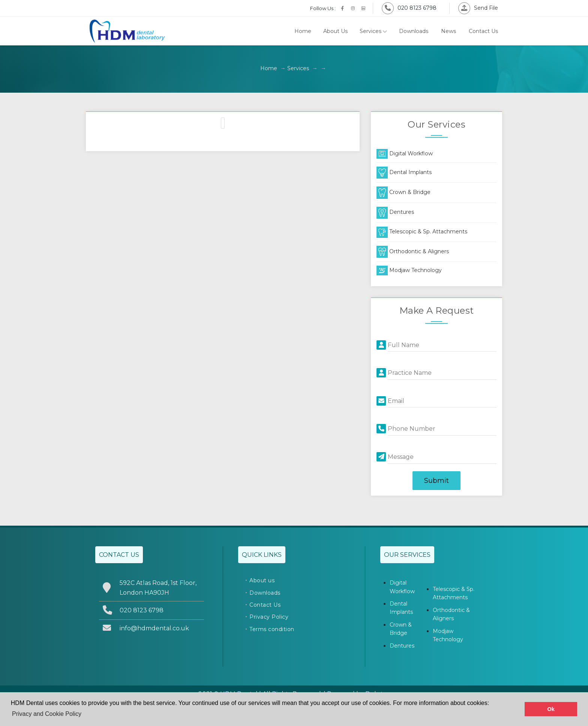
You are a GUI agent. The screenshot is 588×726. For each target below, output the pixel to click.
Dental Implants (404, 172)
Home (303, 31)
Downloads (414, 31)
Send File (478, 8)
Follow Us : (323, 8)
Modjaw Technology (409, 270)
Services (373, 31)
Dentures (395, 212)
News (448, 31)
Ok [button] (551, 709)
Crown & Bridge (403, 192)
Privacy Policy (269, 617)
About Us (335, 31)
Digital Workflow (405, 153)
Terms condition (272, 629)
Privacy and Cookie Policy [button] (47, 714)
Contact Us (483, 31)
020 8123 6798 (409, 8)
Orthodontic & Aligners (413, 251)
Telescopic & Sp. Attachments (422, 231)
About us (262, 580)
